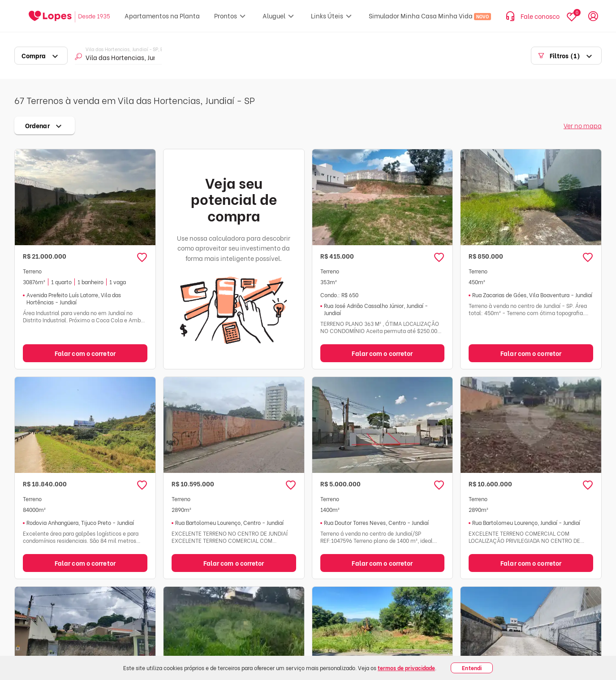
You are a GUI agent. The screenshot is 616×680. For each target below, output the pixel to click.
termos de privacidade (406, 668)
